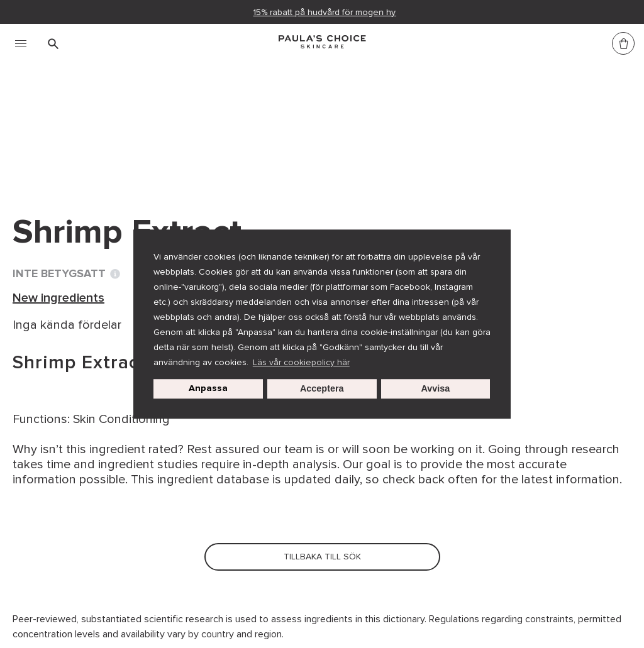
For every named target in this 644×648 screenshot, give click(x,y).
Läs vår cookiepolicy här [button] (301, 362)
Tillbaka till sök (70, 150)
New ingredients (264, 124)
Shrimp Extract (364, 124)
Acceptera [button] (322, 389)
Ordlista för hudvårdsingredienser (112, 124)
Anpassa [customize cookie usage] (208, 389)
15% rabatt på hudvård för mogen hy (325, 12)
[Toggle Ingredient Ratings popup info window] (115, 274)
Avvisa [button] (436, 389)
